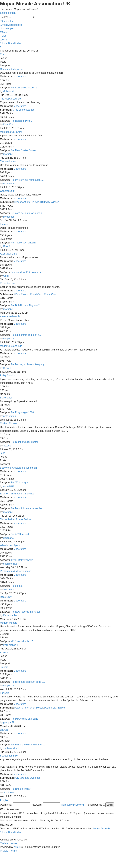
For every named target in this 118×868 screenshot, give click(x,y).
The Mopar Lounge (10, 99)
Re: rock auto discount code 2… (28, 682)
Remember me (95, 805)
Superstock (6, 398)
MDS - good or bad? (22, 641)
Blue (6, 246)
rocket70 (8, 486)
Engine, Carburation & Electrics (17, 494)
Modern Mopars (9, 423)
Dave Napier (10, 615)
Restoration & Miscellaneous (16, 571)
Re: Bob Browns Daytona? (25, 305)
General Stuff (7, 191)
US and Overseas (30, 778)
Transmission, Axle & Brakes (16, 519)
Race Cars (50, 294)
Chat (3, 54)
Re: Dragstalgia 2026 (22, 412)
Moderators (20, 77)
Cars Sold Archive (55, 708)
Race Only (6, 597)
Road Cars (36, 294)
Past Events (21, 294)
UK (17, 778)
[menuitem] (11, 25)
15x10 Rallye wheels (22, 560)
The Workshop (8, 161)
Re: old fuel (17, 586)
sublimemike (10, 564)
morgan (7, 154)
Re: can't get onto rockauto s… (27, 213)
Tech (3, 453)
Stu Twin (8, 793)
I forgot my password (72, 805)
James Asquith (101, 829)
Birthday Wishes (50, 202)
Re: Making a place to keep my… (29, 364)
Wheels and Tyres (10, 545)
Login (4, 800)
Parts (25, 708)
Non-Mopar (36, 708)
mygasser (9, 217)
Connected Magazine (12, 69)
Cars (18, 708)
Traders (4, 667)
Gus (5, 276)
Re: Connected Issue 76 (24, 88)
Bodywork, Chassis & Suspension (18, 468)
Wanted (4, 730)
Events (4, 224)
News (35, 202)
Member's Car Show (11, 132)
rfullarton (8, 91)
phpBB (17, 847)
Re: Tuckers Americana (23, 243)
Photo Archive (8, 283)
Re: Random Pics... (21, 121)
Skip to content (8, 13)
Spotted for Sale (9, 756)
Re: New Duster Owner (23, 150)
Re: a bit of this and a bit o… (26, 335)
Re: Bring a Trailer (21, 789)
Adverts (4, 652)
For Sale (5, 693)
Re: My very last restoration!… (27, 180)
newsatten (9, 184)
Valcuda (8, 590)
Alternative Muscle (10, 316)
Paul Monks (10, 645)
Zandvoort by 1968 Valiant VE (27, 272)
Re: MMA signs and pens (24, 719)
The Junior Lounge (24, 110)
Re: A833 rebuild (20, 534)
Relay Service (8, 375)
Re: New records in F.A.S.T (25, 612)
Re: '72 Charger (19, 483)
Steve (6, 368)
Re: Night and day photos (25, 442)
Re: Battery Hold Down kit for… (28, 745)
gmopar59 (9, 538)
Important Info (23, 202)
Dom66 (7, 124)
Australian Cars (8, 254)
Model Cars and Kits (11, 346)
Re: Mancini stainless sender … (28, 508)
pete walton (10, 416)
